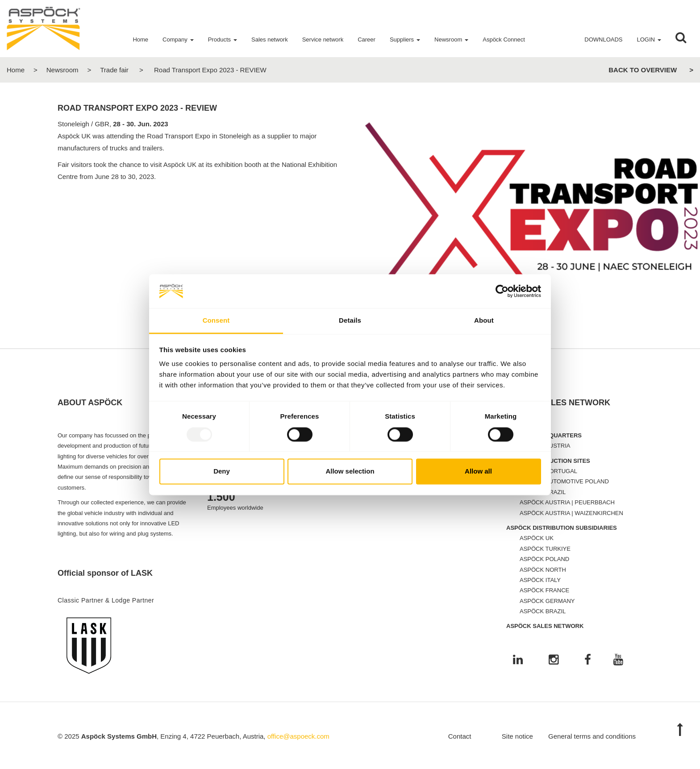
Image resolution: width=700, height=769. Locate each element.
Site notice (517, 736)
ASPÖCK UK (537, 538)
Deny (222, 472)
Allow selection (350, 472)
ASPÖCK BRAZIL (543, 611)
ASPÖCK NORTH (543, 570)
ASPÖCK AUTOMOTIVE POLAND (564, 481)
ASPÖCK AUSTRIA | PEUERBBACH (567, 502)
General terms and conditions (592, 736)
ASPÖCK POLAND (544, 559)
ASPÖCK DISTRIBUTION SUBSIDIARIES (562, 528)
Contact (460, 736)
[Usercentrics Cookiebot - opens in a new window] (502, 291)
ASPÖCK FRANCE (544, 590)
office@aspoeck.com (298, 736)
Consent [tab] (216, 321)
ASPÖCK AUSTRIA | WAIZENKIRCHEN (571, 513)
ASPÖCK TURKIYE (545, 549)
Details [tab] (350, 321)
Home (16, 70)
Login (646, 39)
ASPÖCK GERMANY (547, 601)
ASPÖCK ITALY (540, 580)
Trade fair (114, 70)
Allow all (478, 472)
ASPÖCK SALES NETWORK (545, 626)
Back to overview (643, 70)
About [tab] (484, 321)
